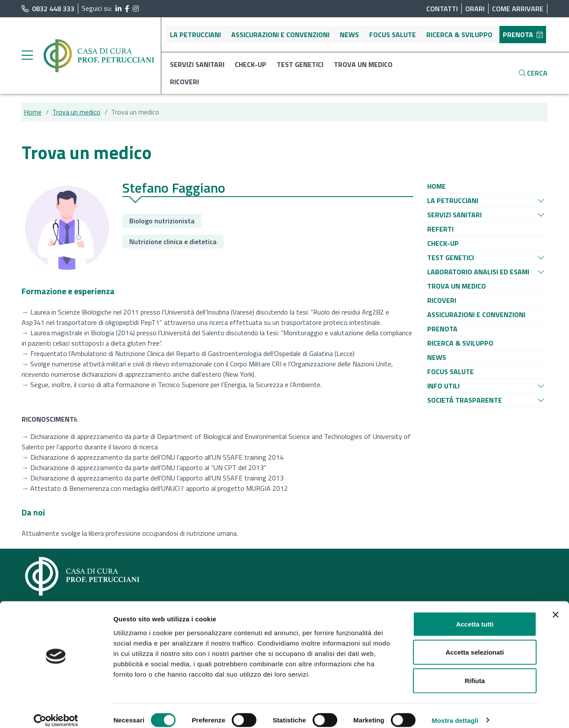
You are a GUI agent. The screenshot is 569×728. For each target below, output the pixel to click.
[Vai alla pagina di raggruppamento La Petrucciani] (453, 200)
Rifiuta (475, 671)
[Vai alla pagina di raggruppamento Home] (436, 186)
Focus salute (393, 35)
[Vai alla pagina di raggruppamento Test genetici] (451, 258)
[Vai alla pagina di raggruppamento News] (437, 357)
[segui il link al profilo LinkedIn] (118, 9)
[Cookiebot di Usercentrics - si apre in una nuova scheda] (56, 711)
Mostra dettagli (455, 711)
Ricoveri (184, 82)
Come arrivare (518, 9)
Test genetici (300, 64)
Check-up (251, 64)
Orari (475, 9)
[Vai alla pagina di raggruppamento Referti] (440, 229)
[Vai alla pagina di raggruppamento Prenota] (442, 329)
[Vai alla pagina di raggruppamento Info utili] (443, 386)
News (349, 35)
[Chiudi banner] (556, 605)
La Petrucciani (195, 35)
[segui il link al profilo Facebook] (127, 9)
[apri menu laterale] (27, 57)
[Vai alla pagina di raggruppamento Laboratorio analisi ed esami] (478, 272)
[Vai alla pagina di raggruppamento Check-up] (443, 243)
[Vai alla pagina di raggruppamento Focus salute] (451, 372)
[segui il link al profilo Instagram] (136, 9)
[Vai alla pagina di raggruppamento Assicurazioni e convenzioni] (476, 315)
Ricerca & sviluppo (459, 35)
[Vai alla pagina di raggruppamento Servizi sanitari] (454, 215)
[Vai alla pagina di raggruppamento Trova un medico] (457, 286)
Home (33, 112)
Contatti (442, 9)
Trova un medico (363, 64)
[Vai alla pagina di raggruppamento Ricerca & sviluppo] (460, 343)
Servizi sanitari (197, 64)
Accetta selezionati (475, 643)
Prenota (523, 35)
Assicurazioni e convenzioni (280, 35)
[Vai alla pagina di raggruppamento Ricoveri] (442, 300)
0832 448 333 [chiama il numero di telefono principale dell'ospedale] (48, 9)
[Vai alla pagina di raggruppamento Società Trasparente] (465, 400)
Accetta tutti (475, 615)
